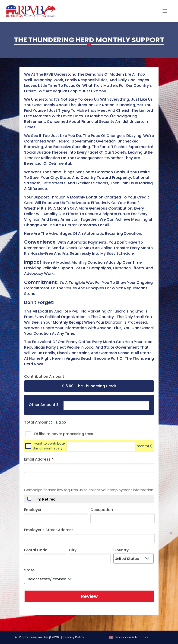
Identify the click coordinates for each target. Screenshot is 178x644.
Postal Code (36, 550)
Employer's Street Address (49, 530)
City (73, 550)
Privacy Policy (74, 637)
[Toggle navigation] (165, 11)
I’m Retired (46, 499)
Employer (33, 510)
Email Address (39, 459)
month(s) (145, 446)
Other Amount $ (44, 405)
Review (89, 596)
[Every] (101, 446)
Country (121, 550)
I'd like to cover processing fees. (64, 434)
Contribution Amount (44, 376)
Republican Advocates (129, 637)
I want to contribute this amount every (49, 446)
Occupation (102, 510)
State (29, 570)
